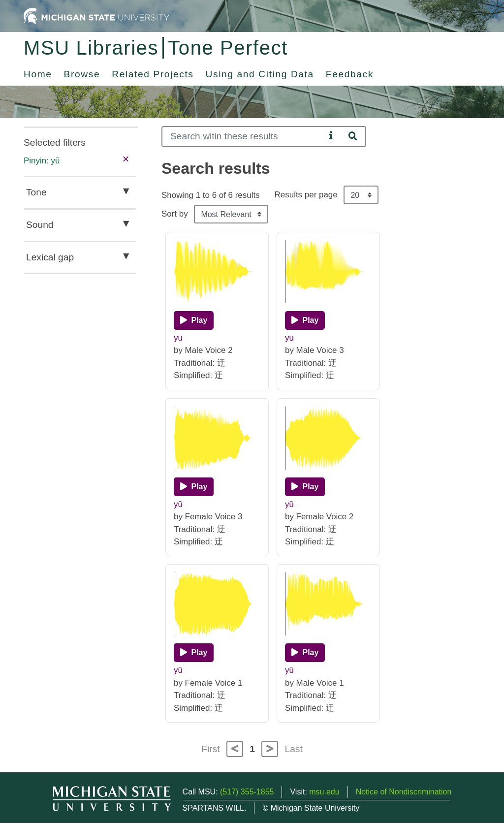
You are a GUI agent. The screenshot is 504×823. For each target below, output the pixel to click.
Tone (36, 192)
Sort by (175, 214)
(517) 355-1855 (247, 792)
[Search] (243, 137)
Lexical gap (50, 257)
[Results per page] (361, 195)
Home (38, 74)
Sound (40, 225)
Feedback (350, 74)
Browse (82, 74)
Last (294, 749)
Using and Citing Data (260, 74)
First (210, 749)
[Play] (194, 320)
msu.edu (324, 792)
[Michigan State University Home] (96, 16)
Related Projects (153, 74)
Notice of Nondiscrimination (404, 792)
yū (178, 338)
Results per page (306, 195)
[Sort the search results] (231, 214)
